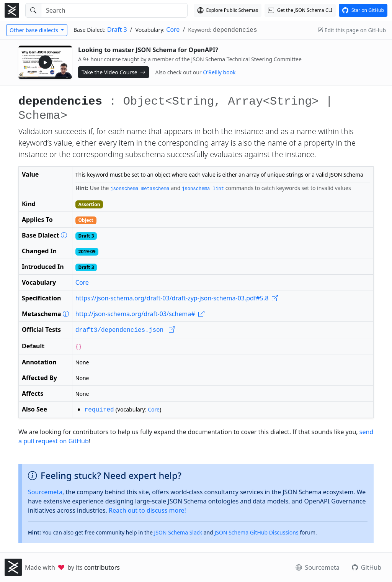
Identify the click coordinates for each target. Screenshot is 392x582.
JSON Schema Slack (178, 532)
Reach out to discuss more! (147, 510)
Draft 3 (117, 30)
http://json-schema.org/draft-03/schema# (140, 314)
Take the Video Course (114, 72)
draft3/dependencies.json (125, 330)
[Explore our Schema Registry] (228, 10)
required (99, 410)
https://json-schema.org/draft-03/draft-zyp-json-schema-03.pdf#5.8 (177, 298)
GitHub (367, 567)
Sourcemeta (45, 492)
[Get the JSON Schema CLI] (300, 10)
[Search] (114, 10)
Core (173, 30)
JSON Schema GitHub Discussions (256, 532)
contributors (102, 567)
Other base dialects (34, 30)
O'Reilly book (219, 72)
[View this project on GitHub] (363, 10)
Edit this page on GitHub (352, 30)
